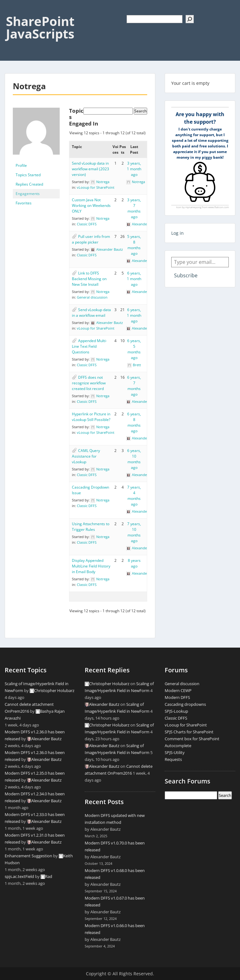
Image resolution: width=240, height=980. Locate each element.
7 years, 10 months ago (134, 532)
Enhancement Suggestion (28, 856)
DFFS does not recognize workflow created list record (89, 383)
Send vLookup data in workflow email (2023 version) (90, 169)
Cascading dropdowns (185, 704)
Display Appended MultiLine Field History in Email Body (91, 566)
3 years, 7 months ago (134, 208)
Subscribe (186, 275)
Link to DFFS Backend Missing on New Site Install (89, 279)
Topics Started (28, 175)
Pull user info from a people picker (91, 239)
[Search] (190, 19)
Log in (177, 233)
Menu (11, 11)
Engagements (28, 194)
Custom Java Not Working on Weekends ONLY (91, 205)
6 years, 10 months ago (134, 459)
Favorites (24, 203)
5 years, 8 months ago (134, 245)
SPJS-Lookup (176, 711)
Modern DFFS (177, 697)
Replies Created (29, 184)
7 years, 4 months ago (134, 496)
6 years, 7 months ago (134, 386)
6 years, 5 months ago (134, 349)
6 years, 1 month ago (134, 279)
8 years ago (134, 563)
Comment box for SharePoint (192, 739)
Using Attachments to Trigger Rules (91, 527)
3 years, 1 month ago (134, 169)
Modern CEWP (178, 690)
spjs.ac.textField (19, 876)
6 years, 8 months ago (134, 422)
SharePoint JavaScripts (40, 27)
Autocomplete (178, 746)
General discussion (92, 297)
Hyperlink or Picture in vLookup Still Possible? (91, 417)
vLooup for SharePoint (96, 187)
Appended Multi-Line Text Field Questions (89, 346)
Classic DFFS (87, 224)
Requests (173, 759)
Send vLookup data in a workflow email (91, 313)
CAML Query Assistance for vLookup (86, 456)
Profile (21, 165)
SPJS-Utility (175, 752)
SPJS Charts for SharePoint (189, 732)
